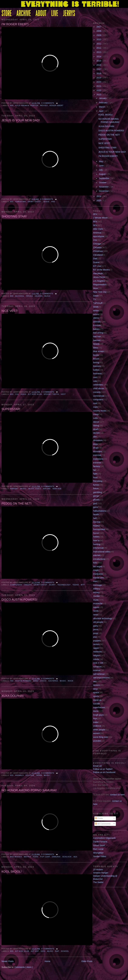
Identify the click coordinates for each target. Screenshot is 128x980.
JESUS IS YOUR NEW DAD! (21, 120)
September (105, 178)
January (103, 98)
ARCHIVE (24, 14)
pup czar (45, 857)
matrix (28, 857)
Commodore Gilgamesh (104, 838)
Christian (21, 202)
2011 (99, 44)
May (101, 161)
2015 (99, 61)
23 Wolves (98, 870)
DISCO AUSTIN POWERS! (19, 600)
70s (12, 681)
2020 (99, 82)
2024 (99, 196)
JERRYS (69, 14)
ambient (15, 489)
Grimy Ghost (35, 202)
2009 (99, 35)
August (103, 174)
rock (71, 681)
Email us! (98, 766)
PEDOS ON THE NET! (17, 503)
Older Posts (87, 961)
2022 (99, 90)
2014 (99, 57)
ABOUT (41, 14)
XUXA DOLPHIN (12, 696)
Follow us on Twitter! (103, 769)
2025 (99, 201)
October (103, 183)
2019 (99, 78)
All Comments (103, 824)
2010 (99, 39)
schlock (67, 857)
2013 (99, 52)
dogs (24, 394)
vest (63, 394)
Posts (99, 818)
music (47, 296)
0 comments (48, 103)
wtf (83, 585)
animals (20, 775)
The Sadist (98, 882)
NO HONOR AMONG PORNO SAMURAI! (29, 790)
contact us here (117, 795)
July (101, 170)
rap (58, 951)
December (104, 191)
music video (35, 489)
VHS (53, 202)
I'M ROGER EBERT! (15, 24)
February (104, 103)
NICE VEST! (10, 311)
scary (53, 585)
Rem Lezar (98, 849)
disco (44, 681)
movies (44, 105)
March (102, 107)
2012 (99, 48)
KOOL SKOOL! (12, 872)
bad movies (16, 857)
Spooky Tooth (52, 394)
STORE (7, 14)
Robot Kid (98, 879)
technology (64, 585)
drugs (30, 296)
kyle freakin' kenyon (27, 105)
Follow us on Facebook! (104, 772)
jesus (46, 202)
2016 (99, 65)
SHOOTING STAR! (14, 216)
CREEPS (28, 585)
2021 (99, 86)
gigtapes (53, 681)
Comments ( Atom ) (24, 967)
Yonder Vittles (100, 856)
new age (57, 489)
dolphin (30, 775)
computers (16, 585)
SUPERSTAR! (11, 409)
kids (43, 951)
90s (12, 105)
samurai (57, 857)
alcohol (20, 296)
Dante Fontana (100, 842)
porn (36, 857)
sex (75, 857)
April (101, 111)
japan (39, 775)
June (102, 166)
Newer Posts (8, 961)
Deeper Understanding (104, 876)
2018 (99, 73)
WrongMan (98, 853)
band (36, 681)
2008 (99, 31)
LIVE (55, 14)
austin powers (24, 681)
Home (47, 961)
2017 (99, 69)
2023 (99, 95)
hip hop (35, 951)
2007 (99, 27)
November (104, 187)
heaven (39, 296)
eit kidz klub (35, 394)
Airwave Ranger (101, 873)
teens (76, 585)
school (65, 951)
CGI (17, 394)
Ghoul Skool (99, 845)
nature (47, 489)
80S (12, 296)
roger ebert (56, 105)
